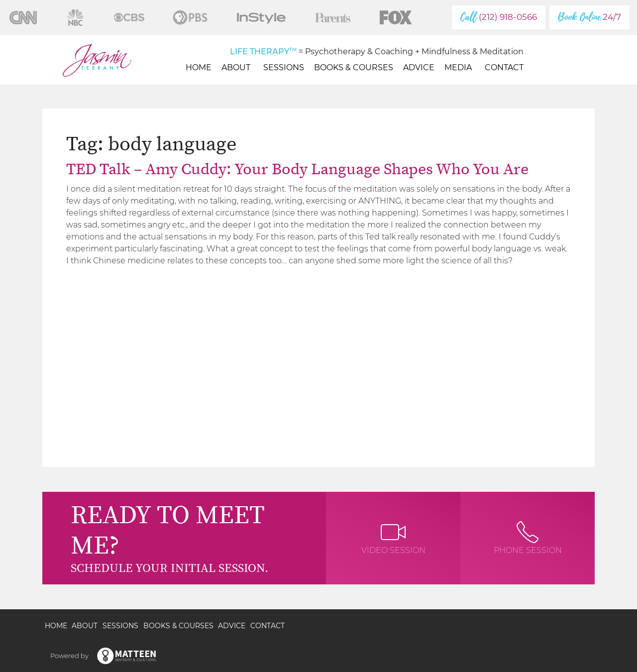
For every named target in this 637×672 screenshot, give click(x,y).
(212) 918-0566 (499, 17)
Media (460, 67)
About (237, 67)
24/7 (589, 17)
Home (199, 67)
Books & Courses (354, 67)
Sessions (284, 67)
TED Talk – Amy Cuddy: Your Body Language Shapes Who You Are (297, 170)
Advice (419, 67)
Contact (504, 67)
